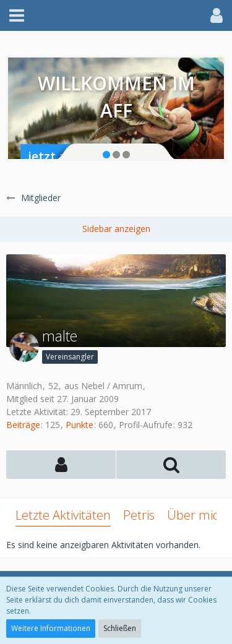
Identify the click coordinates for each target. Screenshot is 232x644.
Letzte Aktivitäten (63, 515)
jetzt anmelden (73, 156)
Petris (139, 515)
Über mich (196, 515)
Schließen (120, 628)
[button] (17, 15)
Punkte (79, 425)
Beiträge (23, 425)
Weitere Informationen (51, 628)
